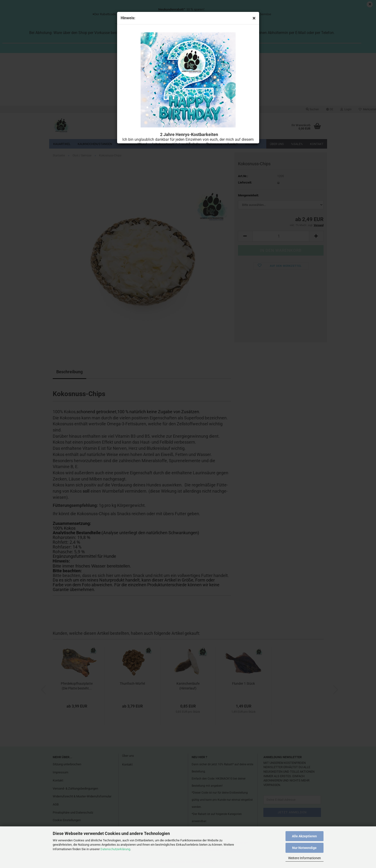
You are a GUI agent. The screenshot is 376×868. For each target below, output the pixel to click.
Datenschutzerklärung (115, 849)
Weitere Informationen (305, 858)
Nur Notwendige (304, 848)
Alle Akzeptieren (304, 836)
